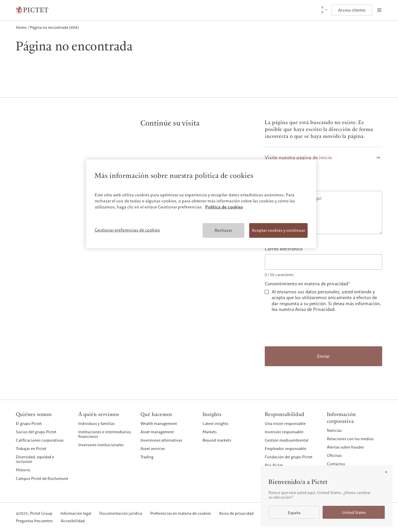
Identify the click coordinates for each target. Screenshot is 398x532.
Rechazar (223, 230)
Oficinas (334, 455)
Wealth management (159, 423)
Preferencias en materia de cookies (181, 514)
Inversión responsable (284, 432)
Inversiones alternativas (161, 440)
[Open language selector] (324, 10)
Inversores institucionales (101, 445)
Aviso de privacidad (236, 514)
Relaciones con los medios (350, 439)
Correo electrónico (284, 249)
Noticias (334, 430)
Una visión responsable (285, 423)
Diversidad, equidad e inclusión (35, 459)
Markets (210, 432)
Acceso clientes (352, 10)
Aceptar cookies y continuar (278, 230)
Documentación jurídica (121, 514)
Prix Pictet (274, 465)
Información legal (76, 514)
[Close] (386, 472)
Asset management (157, 432)
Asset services (153, 449)
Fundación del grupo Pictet (289, 457)
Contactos (336, 464)
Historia (23, 470)
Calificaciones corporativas (40, 440)
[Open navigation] (379, 10)
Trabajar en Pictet (31, 449)
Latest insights (215, 423)
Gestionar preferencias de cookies (127, 230)
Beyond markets (217, 440)
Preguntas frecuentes (34, 521)
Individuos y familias (96, 423)
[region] (201, 204)
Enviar (323, 356)
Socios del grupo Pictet (36, 432)
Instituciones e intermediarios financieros (105, 434)
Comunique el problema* (290, 186)
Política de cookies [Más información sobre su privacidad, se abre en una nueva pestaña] (224, 207)
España (294, 513)
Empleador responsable (285, 449)
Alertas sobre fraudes (345, 447)
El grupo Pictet (29, 423)
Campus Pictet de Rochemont (42, 478)
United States (354, 513)
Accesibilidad (73, 521)
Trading (147, 457)
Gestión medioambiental (287, 440)
